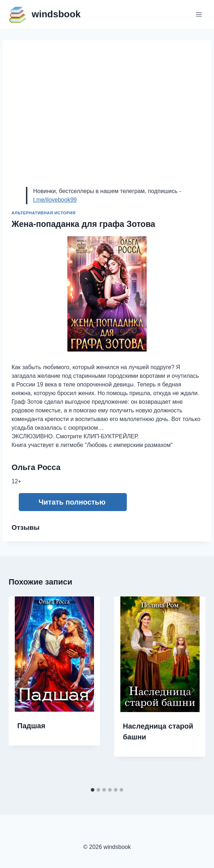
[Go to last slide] (22, 690)
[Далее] (192, 690)
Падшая (31, 726)
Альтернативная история (44, 213)
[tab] (93, 790)
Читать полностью (72, 502)
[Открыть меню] (199, 14)
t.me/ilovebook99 (55, 200)
